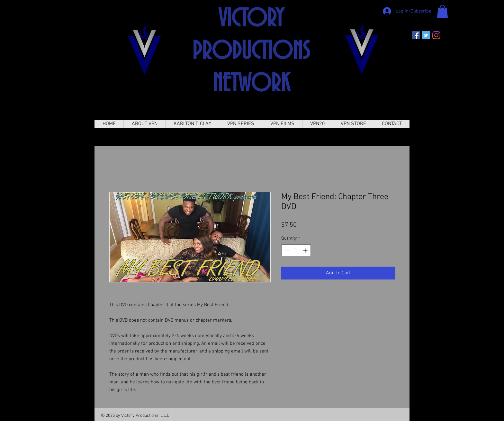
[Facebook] (416, 35)
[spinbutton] (296, 250)
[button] (442, 12)
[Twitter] (426, 35)
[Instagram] (436, 35)
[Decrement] (286, 250)
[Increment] (306, 250)
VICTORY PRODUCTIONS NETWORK (251, 52)
